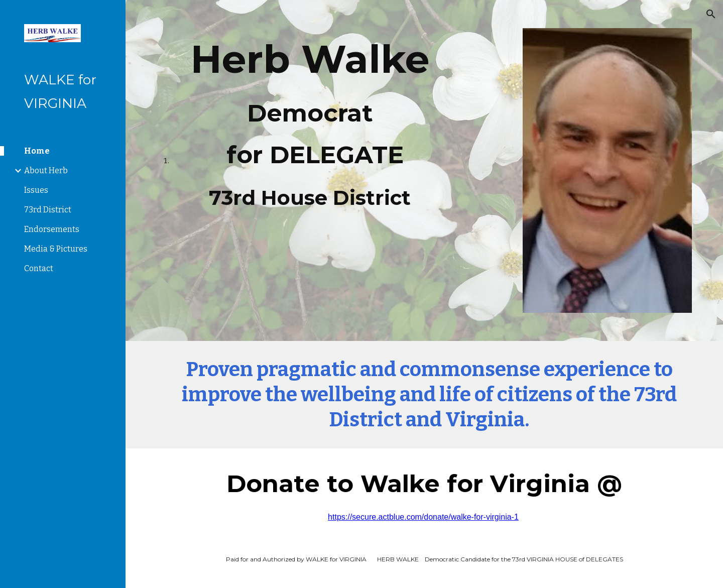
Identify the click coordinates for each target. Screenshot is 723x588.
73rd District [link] (48, 210)
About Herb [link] (46, 170)
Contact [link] (39, 268)
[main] (310, 123)
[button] (711, 14)
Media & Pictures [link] (56, 249)
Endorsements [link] (52, 229)
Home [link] (37, 151)
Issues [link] (36, 190)
